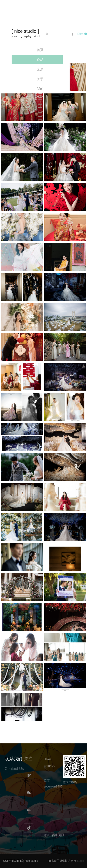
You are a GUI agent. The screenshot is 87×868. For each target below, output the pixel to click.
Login (81, 861)
